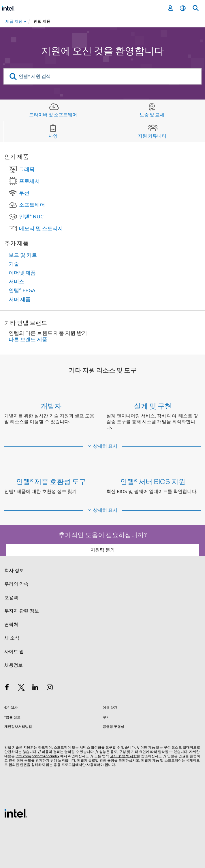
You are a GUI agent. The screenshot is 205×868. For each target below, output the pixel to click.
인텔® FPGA (22, 290)
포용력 (11, 598)
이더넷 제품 (22, 273)
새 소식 (12, 638)
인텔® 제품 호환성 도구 (51, 481)
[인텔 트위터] (21, 688)
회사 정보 (14, 571)
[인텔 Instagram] (50, 688)
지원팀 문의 (103, 550)
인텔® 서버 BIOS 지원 (153, 481)
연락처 (11, 625)
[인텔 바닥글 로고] (16, 813)
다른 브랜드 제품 (28, 340)
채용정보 (14, 665)
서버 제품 (20, 299)
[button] (102, 418)
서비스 (16, 282)
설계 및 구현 (153, 406)
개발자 (51, 406)
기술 (14, 264)
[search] (13, 77)
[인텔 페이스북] (7, 688)
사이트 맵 (14, 652)
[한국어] (183, 8)
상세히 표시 (105, 446)
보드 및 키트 (23, 255)
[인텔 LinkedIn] (35, 688)
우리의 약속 (16, 584)
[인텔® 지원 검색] (102, 76)
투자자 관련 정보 (22, 611)
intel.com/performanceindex (37, 756)
